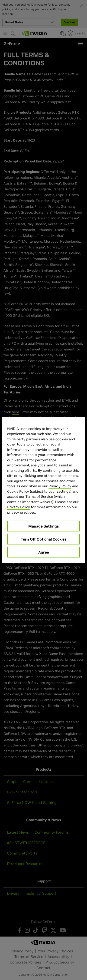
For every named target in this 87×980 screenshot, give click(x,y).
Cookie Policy (18, 491)
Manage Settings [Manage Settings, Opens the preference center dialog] (43, 526)
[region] (43, 490)
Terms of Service (39, 497)
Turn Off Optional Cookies (44, 539)
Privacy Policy (60, 486)
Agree (44, 552)
